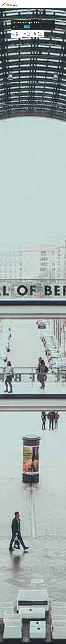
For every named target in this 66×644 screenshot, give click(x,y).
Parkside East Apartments (26, 23)
